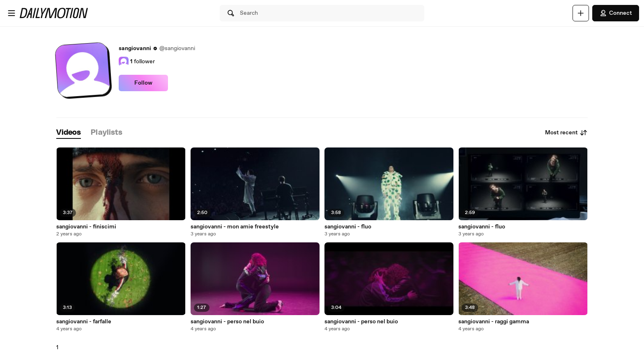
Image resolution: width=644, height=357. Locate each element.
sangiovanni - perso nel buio (227, 322)
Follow (143, 83)
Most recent (566, 133)
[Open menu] (11, 13)
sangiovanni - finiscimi (86, 227)
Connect (616, 13)
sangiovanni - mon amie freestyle (235, 227)
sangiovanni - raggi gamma (494, 322)
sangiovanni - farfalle (84, 322)
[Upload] (581, 13)
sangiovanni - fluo (348, 227)
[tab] (69, 133)
